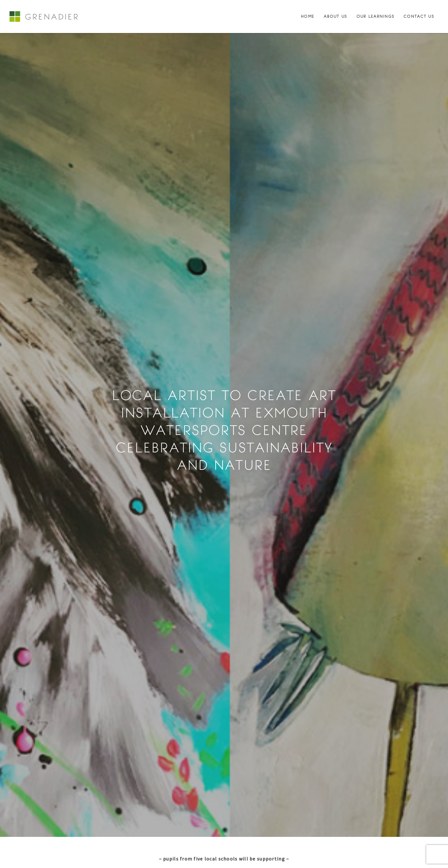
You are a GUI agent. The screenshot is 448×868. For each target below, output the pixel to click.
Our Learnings (376, 17)
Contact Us (419, 17)
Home (308, 17)
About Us (335, 17)
